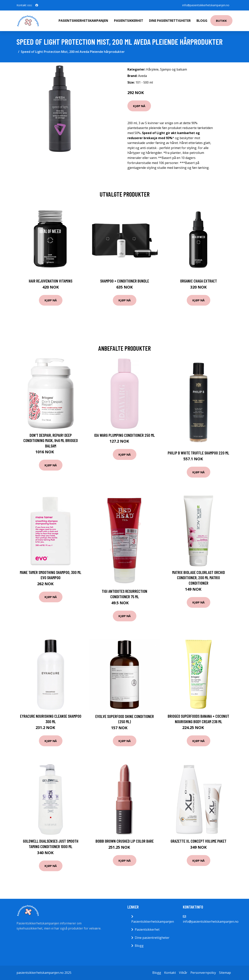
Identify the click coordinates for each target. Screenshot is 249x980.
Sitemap (225, 973)
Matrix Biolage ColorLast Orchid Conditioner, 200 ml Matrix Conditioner (199, 578)
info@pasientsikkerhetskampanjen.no (206, 5)
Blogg (202, 21)
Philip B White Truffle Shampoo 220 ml (198, 453)
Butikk (221, 21)
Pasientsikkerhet (129, 21)
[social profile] (37, 5)
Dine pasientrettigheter (170, 21)
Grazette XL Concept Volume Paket (199, 841)
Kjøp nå (139, 106)
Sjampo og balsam (174, 69)
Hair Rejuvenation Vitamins (51, 281)
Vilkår (183, 973)
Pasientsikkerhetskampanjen (83, 21)
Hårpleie (152, 69)
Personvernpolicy (203, 973)
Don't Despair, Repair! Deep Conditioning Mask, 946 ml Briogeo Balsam (51, 440)
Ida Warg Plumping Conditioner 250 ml (124, 435)
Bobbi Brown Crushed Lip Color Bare (125, 841)
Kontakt (170, 973)
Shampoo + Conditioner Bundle (125, 281)
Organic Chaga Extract (199, 281)
